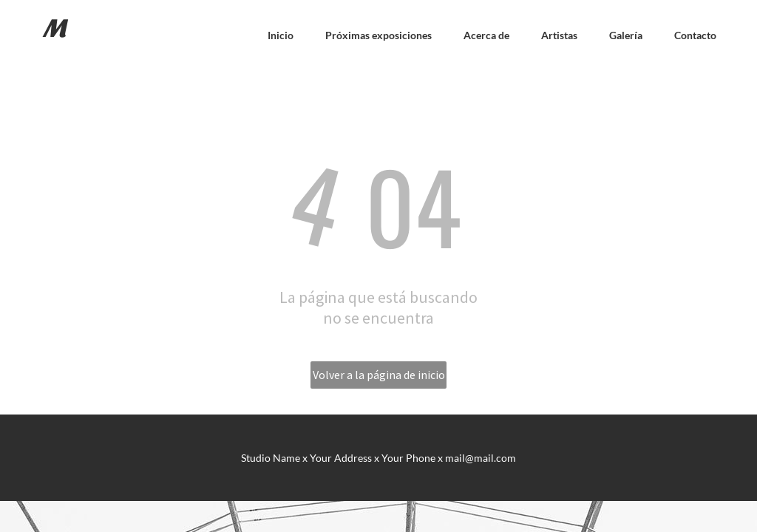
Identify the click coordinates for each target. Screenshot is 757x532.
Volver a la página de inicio (379, 375)
